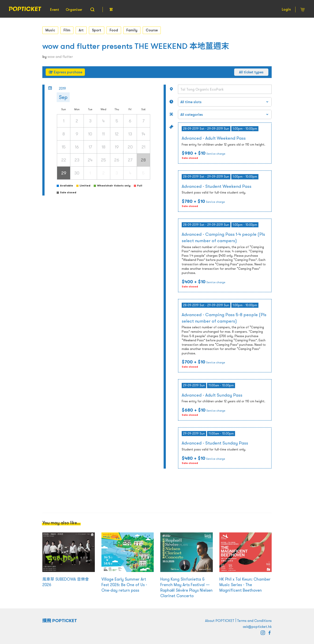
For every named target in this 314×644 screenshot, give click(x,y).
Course (152, 30)
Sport (97, 30)
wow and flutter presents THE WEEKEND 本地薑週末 (136, 46)
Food (114, 30)
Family (132, 30)
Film (67, 30)
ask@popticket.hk (257, 627)
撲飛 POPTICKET (60, 621)
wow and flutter (60, 57)
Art (81, 30)
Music (50, 30)
